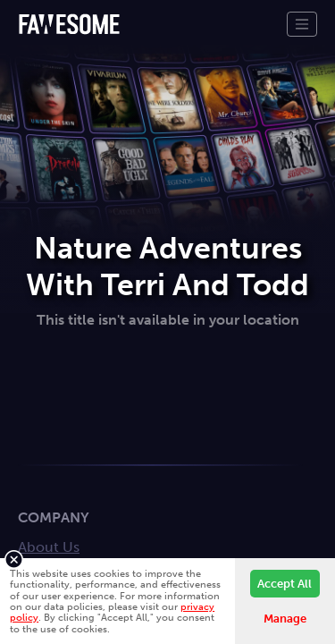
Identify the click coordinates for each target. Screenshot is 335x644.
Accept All (285, 584)
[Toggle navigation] (302, 24)
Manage (285, 619)
